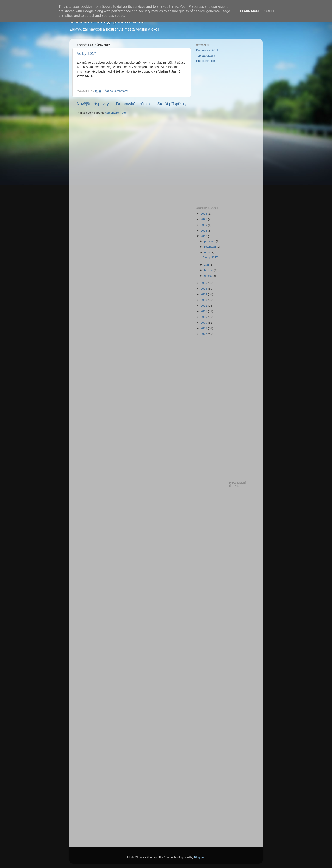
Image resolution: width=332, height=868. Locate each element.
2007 (204, 334)
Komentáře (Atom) (116, 113)
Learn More (250, 11)
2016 (204, 283)
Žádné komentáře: (117, 91)
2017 (204, 236)
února (208, 276)
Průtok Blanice (206, 61)
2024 (204, 214)
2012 (204, 306)
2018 (204, 231)
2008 (204, 328)
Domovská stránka (133, 104)
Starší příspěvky (172, 104)
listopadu (210, 247)
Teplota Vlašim (206, 56)
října (207, 253)
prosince (210, 241)
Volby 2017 (86, 54)
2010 (204, 317)
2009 (204, 323)
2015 (204, 289)
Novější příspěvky (93, 104)
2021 (204, 219)
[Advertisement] (213, 134)
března (209, 270)
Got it (269, 11)
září (207, 265)
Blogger (199, 857)
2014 (204, 294)
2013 (204, 300)
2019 (204, 225)
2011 (204, 311)
